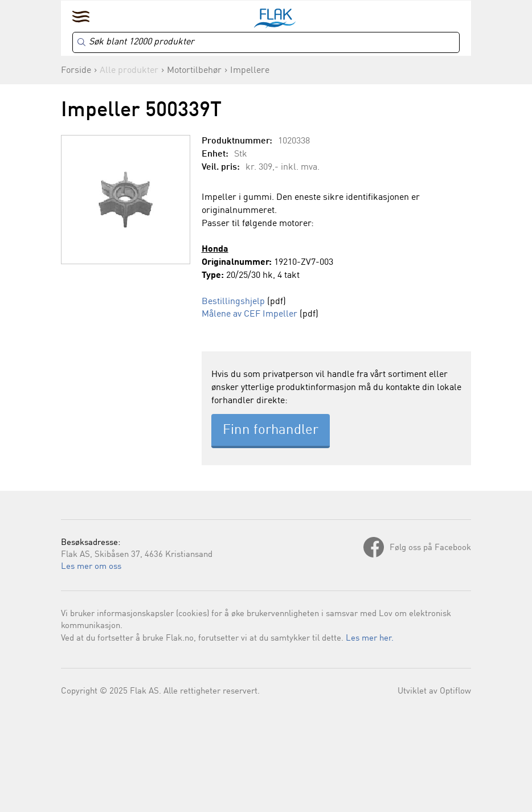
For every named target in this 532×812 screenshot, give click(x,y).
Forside (76, 71)
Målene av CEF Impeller (249, 314)
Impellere (250, 71)
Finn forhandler (271, 430)
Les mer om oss (91, 567)
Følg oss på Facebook (430, 548)
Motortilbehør (194, 71)
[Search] (266, 42)
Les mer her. (370, 639)
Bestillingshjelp (233, 302)
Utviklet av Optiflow (434, 692)
